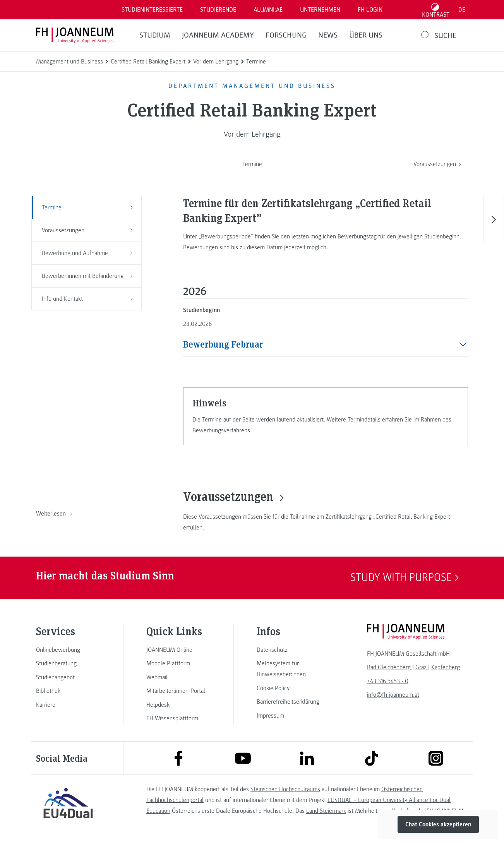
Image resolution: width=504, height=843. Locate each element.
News (328, 35)
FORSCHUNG (286, 35)
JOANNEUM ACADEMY (218, 35)
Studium (155, 35)
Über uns (366, 35)
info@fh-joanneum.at (393, 695)
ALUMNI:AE (268, 10)
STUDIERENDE (218, 10)
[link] (68, 650)
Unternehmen (320, 10)
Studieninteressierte (152, 10)
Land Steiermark (326, 811)
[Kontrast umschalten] (436, 10)
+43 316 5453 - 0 (388, 681)
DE (462, 10)
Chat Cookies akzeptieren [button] (438, 824)
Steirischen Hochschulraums (285, 789)
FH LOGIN (370, 10)
